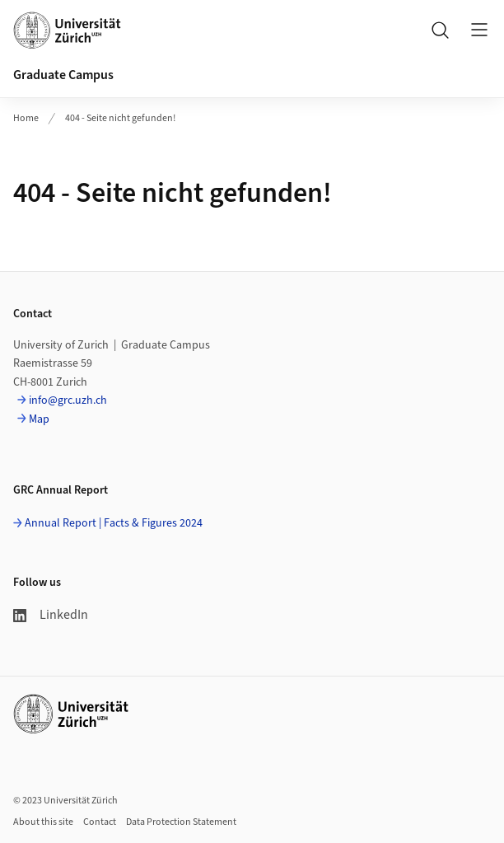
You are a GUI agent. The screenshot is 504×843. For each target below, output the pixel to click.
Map (39, 419)
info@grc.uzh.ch (68, 400)
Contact (100, 822)
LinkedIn (51, 615)
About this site (43, 822)
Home (26, 118)
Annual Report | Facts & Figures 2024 (114, 523)
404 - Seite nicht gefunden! (120, 118)
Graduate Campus (63, 75)
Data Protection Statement (181, 822)
